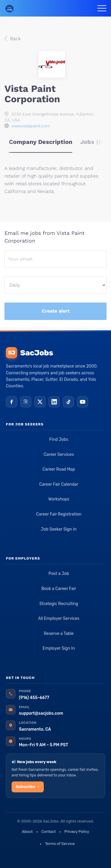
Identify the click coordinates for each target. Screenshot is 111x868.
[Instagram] (26, 402)
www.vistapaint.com (31, 126)
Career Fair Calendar (59, 484)
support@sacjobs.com (41, 713)
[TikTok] (68, 402)
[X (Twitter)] (40, 402)
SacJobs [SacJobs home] (29, 353)
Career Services (59, 455)
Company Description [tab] (41, 142)
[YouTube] (83, 402)
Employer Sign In (59, 648)
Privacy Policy (77, 832)
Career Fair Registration (59, 514)
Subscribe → (28, 787)
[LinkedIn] (54, 402)
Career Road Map (59, 469)
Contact (49, 832)
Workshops (59, 499)
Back (15, 39)
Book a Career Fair (59, 589)
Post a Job (59, 574)
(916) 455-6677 (34, 698)
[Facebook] (12, 402)
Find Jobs (59, 439)
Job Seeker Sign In (59, 529)
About (27, 832)
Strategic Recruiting (59, 604)
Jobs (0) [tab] (92, 142)
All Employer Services (59, 619)
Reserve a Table (59, 634)
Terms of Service (60, 844)
